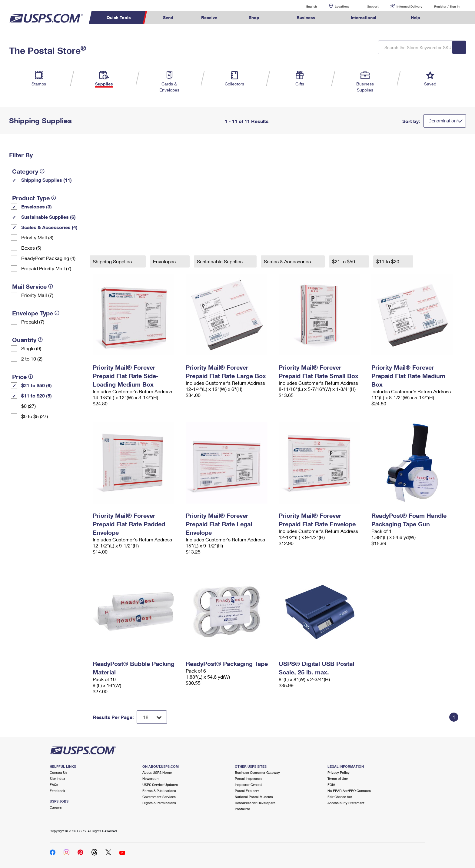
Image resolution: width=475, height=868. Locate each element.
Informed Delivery (409, 6)
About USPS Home (157, 772)
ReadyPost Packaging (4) (48, 258)
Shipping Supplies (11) (47, 180)
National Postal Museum (254, 797)
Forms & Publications (159, 791)
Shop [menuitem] (254, 17)
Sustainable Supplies (220, 261)
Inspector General (249, 785)
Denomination (442, 121)
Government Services (159, 797)
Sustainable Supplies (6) (48, 217)
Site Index (57, 778)
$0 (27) (28, 406)
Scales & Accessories (288, 261)
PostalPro (242, 809)
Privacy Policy (339, 772)
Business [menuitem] (306, 17)
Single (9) (31, 348)
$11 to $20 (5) (37, 396)
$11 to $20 (388, 261)
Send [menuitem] (168, 17)
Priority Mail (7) (37, 295)
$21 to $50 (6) (37, 385)
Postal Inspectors (249, 778)
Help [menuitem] (415, 17)
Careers (56, 807)
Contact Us (58, 772)
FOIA (331, 785)
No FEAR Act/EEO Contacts (349, 791)
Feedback (57, 791)
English (305, 6)
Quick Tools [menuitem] (119, 17)
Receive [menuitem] (209, 17)
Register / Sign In (447, 6)
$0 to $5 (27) (35, 416)
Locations (342, 6)
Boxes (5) (31, 248)
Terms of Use (338, 778)
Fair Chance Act (340, 797)
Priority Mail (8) (37, 237)
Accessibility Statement (346, 803)
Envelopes (165, 261)
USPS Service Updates (160, 785)
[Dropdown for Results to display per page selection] (152, 717)
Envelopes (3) (37, 206)
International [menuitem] (364, 17)
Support (373, 6)
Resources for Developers (255, 803)
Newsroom (151, 778)
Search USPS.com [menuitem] (446, 18)
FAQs (54, 785)
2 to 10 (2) (32, 359)
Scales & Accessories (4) (49, 227)
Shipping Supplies (113, 261)
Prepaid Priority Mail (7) (46, 268)
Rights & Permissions (159, 803)
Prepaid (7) (33, 322)
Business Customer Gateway (257, 772)
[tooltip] (42, 171)
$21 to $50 (344, 261)
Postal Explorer (247, 791)
